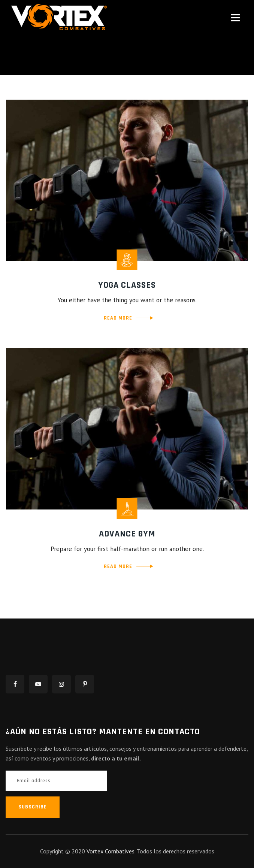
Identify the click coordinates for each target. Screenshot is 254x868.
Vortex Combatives (111, 851)
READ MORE (118, 318)
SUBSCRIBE (33, 807)
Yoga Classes (127, 285)
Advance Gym (127, 534)
